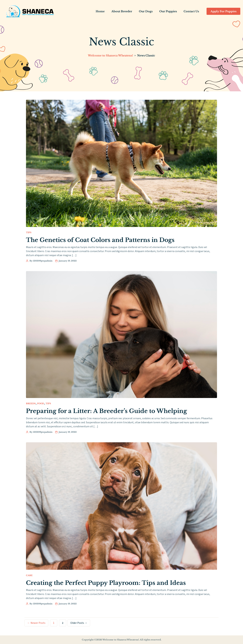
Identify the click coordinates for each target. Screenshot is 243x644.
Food (41, 403)
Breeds (31, 403)
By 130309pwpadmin (41, 261)
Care (29, 575)
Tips (29, 232)
